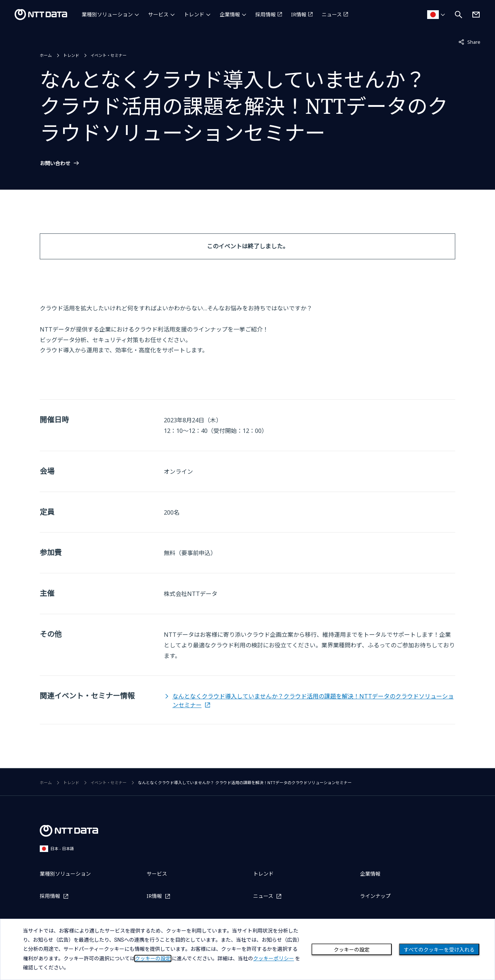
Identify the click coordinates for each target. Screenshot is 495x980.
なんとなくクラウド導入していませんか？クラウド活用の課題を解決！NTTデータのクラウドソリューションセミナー (313, 701)
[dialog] (247, 949)
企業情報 (230, 14)
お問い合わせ (55, 163)
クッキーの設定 (352, 950)
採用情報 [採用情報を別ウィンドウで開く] (266, 14)
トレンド (194, 14)
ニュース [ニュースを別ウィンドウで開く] (332, 14)
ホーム (46, 55)
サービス (158, 14)
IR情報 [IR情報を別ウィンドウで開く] (299, 14)
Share (469, 42)
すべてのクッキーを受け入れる (439, 950)
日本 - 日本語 (57, 849)
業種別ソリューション (107, 14)
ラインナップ (375, 896)
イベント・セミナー (109, 55)
